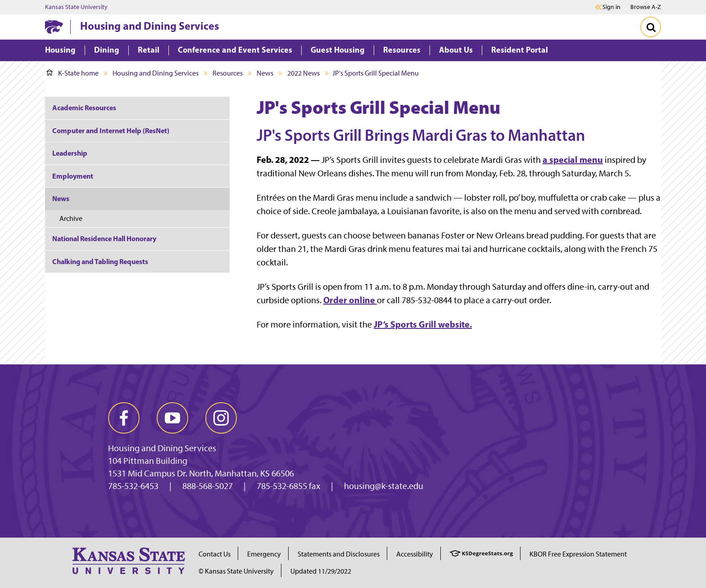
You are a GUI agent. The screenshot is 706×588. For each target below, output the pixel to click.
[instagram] (221, 418)
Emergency (264, 554)
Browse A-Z (646, 7)
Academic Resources (84, 108)
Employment (73, 176)
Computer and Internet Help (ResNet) (111, 130)
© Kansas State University (236, 571)
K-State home (72, 73)
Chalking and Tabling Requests (100, 261)
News (265, 73)
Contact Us (215, 554)
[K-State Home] (54, 27)
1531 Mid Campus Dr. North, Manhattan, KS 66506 (201, 473)
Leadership (70, 153)
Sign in (611, 7)
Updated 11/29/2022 (321, 571)
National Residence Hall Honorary (104, 238)
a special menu (573, 159)
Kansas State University (76, 7)
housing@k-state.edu (384, 486)
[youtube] (172, 418)
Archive (71, 218)
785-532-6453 (133, 486)
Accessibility (415, 554)
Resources (228, 73)
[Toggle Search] (651, 27)
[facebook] (124, 418)
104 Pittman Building (148, 461)
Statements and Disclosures (339, 554)
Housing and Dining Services (149, 26)
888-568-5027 (208, 486)
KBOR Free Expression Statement (578, 554)
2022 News (303, 73)
